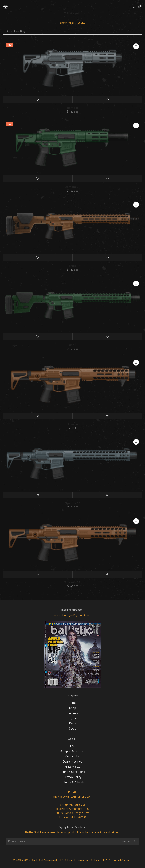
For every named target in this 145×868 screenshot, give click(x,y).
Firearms (72, 713)
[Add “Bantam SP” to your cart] (38, 179)
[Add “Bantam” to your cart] (38, 99)
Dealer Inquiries (72, 761)
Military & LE (73, 766)
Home (72, 703)
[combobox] (72, 31)
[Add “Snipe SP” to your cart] (38, 337)
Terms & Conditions (73, 772)
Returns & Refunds (73, 782)
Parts (73, 723)
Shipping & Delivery (72, 751)
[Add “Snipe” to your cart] (38, 258)
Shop (73, 708)
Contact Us (73, 756)
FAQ (73, 746)
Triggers (72, 718)
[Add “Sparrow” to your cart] (38, 416)
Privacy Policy (72, 777)
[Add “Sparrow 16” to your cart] (38, 495)
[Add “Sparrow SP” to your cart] (38, 574)
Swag (73, 728)
